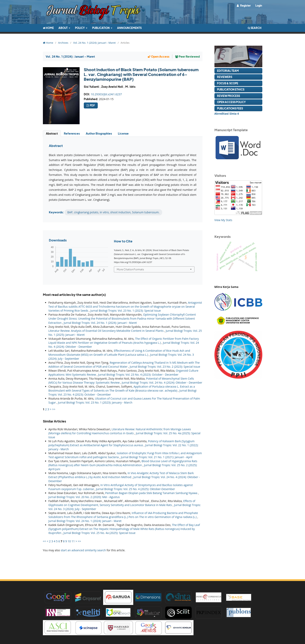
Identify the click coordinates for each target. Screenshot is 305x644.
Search (255, 28)
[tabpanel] (123, 180)
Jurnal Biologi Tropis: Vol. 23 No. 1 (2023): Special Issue (126, 311)
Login (259, 5)
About (63, 28)
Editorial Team (228, 71)
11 (73, 541)
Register (245, 5)
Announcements (129, 28)
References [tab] (72, 133)
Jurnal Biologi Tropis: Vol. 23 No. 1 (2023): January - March (95, 402)
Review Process (229, 96)
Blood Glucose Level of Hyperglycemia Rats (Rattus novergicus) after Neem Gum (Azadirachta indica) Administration (123, 463)
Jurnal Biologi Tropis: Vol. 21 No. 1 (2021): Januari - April (157, 457)
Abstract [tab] (52, 133)
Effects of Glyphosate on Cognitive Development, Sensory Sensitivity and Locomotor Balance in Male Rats (122, 503)
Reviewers (225, 77)
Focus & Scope (228, 83)
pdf (92, 105)
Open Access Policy (231, 102)
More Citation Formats (130, 269)
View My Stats (223, 220)
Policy (80, 28)
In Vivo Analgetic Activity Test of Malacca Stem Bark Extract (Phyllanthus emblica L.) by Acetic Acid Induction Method (121, 475)
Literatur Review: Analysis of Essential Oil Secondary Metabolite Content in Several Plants (106, 331)
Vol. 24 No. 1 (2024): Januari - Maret (94, 43)
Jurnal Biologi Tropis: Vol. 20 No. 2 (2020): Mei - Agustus (84, 497)
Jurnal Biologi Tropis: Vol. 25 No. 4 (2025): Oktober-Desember (135, 489)
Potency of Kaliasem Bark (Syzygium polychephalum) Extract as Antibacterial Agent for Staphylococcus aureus (122, 443)
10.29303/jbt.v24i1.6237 (106, 94)
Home (48, 28)
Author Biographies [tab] (99, 133)
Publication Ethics (231, 89)
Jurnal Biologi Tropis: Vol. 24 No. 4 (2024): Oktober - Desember (162, 383)
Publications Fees (230, 108)
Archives (63, 43)
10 (69, 541)
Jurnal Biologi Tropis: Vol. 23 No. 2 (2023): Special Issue (165, 367)
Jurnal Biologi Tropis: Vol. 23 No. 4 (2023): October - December (138, 375)
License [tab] (123, 133)
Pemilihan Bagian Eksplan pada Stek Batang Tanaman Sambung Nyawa (152, 493)
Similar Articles (54, 421)
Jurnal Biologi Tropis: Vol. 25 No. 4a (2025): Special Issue (99, 533)
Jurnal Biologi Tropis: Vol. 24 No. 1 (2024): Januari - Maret (100, 323)
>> (54, 409)
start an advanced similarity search (83, 550)
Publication (101, 28)
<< (44, 541)
